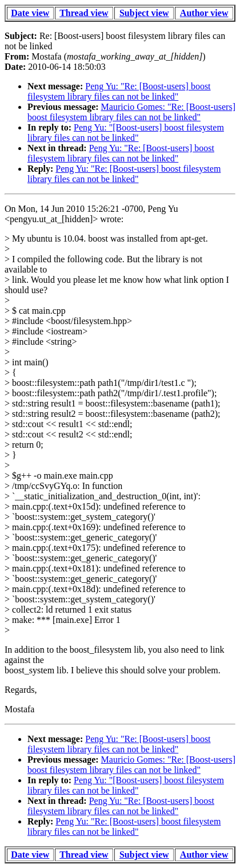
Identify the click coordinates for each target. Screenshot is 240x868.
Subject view (144, 13)
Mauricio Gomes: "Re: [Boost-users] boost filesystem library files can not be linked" (131, 112)
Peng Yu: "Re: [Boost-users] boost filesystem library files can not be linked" (119, 91)
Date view (30, 13)
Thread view (84, 13)
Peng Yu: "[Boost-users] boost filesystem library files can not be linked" (126, 133)
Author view (204, 13)
